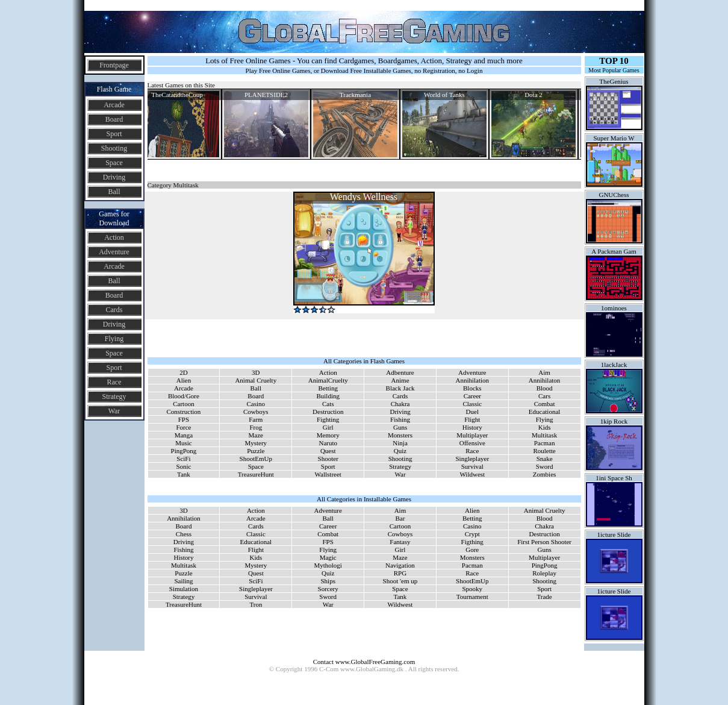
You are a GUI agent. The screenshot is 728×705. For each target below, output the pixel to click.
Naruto (328, 443)
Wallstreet (328, 474)
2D (183, 372)
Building (328, 396)
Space (114, 163)
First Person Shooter (544, 542)
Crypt (472, 534)
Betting (328, 388)
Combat (545, 404)
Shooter (328, 459)
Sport (114, 134)
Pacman (545, 443)
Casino (256, 404)
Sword (545, 466)
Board (114, 119)
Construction (184, 412)
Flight (472, 419)
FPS (184, 419)
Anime (400, 380)
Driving (114, 177)
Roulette (544, 451)
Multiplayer (472, 435)
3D (256, 372)
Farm (256, 419)
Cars (544, 396)
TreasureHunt (256, 474)
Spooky (472, 589)
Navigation (400, 565)
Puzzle (256, 451)
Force (183, 427)
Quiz (400, 451)
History (472, 427)
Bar (400, 518)
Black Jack (400, 388)
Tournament (472, 597)
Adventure (114, 252)
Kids (545, 427)
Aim (544, 372)
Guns (400, 427)
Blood (545, 388)
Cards (114, 310)
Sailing (183, 581)
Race (114, 382)
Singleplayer (472, 459)
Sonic (183, 466)
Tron (256, 604)
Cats (328, 404)
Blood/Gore (184, 396)
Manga (184, 435)
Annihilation (472, 380)
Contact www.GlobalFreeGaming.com (364, 662)
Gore (472, 550)
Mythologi (328, 565)
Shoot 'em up (400, 581)
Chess (184, 534)
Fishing (400, 419)
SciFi (183, 459)
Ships (328, 581)
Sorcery (328, 589)
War (114, 411)
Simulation (184, 589)
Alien (184, 380)
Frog (256, 427)
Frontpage (114, 65)
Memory (328, 435)
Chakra (400, 404)
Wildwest (472, 474)
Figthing (472, 542)
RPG (400, 573)
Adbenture (400, 372)
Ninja (400, 443)
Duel (472, 412)
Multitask (544, 435)
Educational (545, 412)
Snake (545, 459)
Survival (472, 466)
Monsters (400, 435)
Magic (328, 557)
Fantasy (400, 542)
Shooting (114, 148)
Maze (256, 435)
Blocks (472, 388)
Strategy (114, 396)
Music (184, 443)
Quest (328, 451)
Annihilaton (545, 380)
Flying (114, 339)
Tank (184, 474)
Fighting (328, 419)
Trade (544, 597)
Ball (114, 192)
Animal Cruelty (256, 380)
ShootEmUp (256, 459)
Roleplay (544, 573)
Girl (328, 427)
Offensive (472, 443)
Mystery (256, 443)
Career (472, 396)
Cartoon (183, 404)
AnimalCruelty (328, 380)
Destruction (328, 412)
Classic (472, 404)
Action (114, 237)
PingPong (184, 451)
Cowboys (256, 412)
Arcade (114, 105)
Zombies (545, 474)
